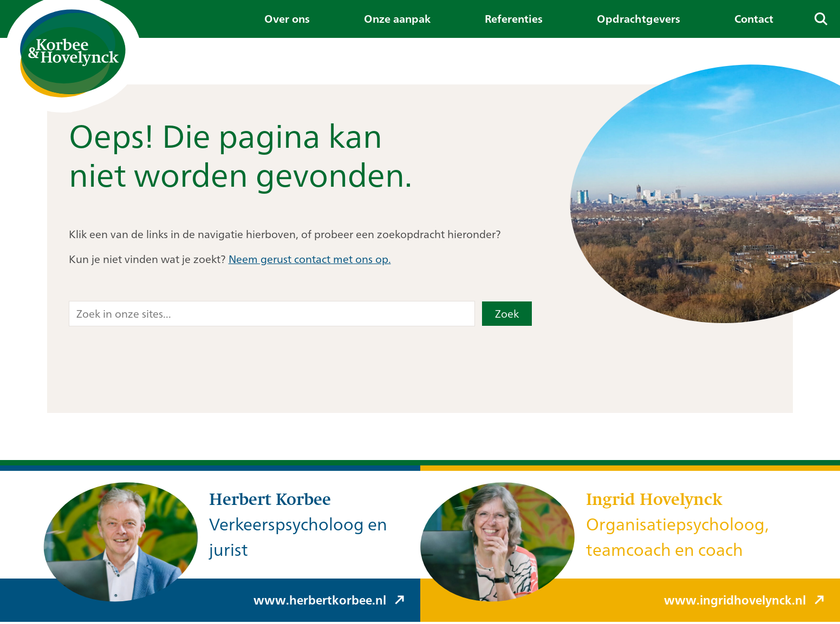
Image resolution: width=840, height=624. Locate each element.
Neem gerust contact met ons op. (310, 259)
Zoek (507, 314)
